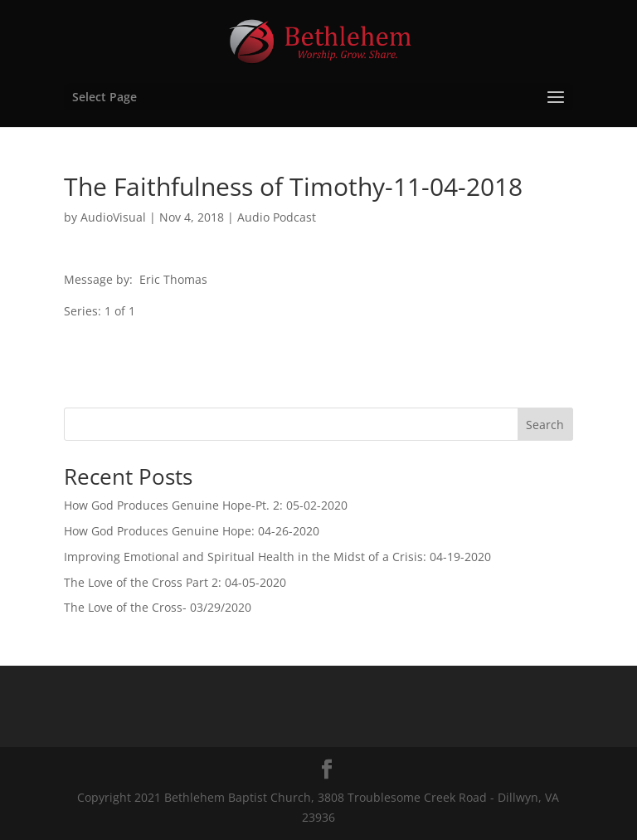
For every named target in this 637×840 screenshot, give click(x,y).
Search (545, 425)
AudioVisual (113, 217)
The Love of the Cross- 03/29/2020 (158, 607)
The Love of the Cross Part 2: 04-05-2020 (175, 582)
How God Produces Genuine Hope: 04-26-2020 (192, 531)
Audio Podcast (277, 217)
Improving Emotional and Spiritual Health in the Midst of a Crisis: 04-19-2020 (277, 557)
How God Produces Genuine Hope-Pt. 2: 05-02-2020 (206, 505)
